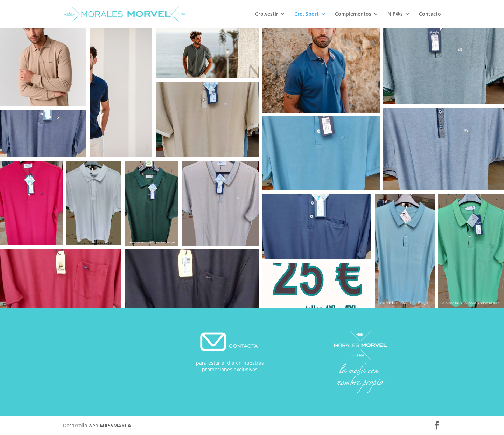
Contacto (430, 14)
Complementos (353, 14)
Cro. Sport (307, 14)
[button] (43, 67)
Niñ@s (395, 14)
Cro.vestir (267, 14)
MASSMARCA (115, 425)
